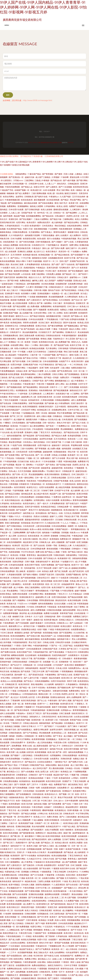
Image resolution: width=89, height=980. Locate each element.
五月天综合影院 (17, 639)
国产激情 (59, 174)
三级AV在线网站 (27, 449)
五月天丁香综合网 (44, 568)
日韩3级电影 (63, 348)
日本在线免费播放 (59, 526)
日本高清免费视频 (13, 759)
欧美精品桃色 (16, 323)
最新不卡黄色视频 (60, 707)
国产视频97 (16, 755)
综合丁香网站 (80, 607)
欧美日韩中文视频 (61, 581)
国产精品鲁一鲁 (10, 817)
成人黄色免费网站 (37, 426)
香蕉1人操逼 (75, 962)
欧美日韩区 (71, 875)
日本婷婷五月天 (38, 245)
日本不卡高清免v (39, 688)
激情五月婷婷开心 (56, 965)
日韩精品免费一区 (65, 507)
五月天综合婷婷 (79, 197)
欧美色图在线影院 (11, 597)
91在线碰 (31, 297)
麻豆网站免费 (65, 940)
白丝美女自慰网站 (18, 943)
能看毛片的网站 (45, 736)
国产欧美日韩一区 (73, 914)
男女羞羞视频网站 (36, 474)
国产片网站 (49, 381)
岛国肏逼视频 (14, 552)
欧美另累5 (11, 752)
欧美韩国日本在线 (47, 342)
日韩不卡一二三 (56, 387)
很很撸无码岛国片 (46, 407)
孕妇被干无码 (11, 730)
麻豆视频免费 (40, 200)
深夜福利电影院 (32, 668)
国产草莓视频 (41, 449)
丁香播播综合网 (55, 946)
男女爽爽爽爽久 (67, 429)
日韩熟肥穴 (66, 894)
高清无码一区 (64, 252)
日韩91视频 (30, 562)
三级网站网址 (68, 219)
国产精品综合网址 (72, 222)
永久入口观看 (51, 371)
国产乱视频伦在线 (18, 749)
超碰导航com (75, 277)
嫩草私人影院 (38, 281)
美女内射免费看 (38, 827)
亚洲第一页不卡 (58, 972)
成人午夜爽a (19, 587)
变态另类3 (5, 649)
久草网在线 (34, 872)
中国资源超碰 (83, 604)
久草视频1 (56, 177)
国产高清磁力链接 (64, 465)
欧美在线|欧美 (27, 200)
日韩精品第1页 (68, 471)
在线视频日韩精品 (43, 497)
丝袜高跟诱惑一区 (11, 242)
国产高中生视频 (19, 361)
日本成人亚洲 (62, 668)
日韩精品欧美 (74, 184)
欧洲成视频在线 (44, 655)
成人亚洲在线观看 (20, 303)
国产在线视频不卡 (78, 255)
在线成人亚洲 (22, 371)
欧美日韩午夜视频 (72, 749)
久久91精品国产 (18, 920)
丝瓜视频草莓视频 (25, 952)
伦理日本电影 (16, 365)
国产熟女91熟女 (11, 765)
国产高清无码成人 (81, 678)
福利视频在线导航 (54, 316)
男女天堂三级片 (35, 642)
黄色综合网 (44, 387)
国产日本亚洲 (9, 558)
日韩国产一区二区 (42, 823)
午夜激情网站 (51, 675)
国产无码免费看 (55, 804)
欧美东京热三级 (56, 814)
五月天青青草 (16, 255)
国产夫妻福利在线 (54, 791)
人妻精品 (79, 174)
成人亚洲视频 (72, 384)
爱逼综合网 (75, 177)
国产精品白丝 (56, 180)
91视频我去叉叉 (12, 975)
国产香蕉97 (49, 726)
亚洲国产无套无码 (47, 575)
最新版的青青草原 (33, 520)
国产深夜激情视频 (28, 578)
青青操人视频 (46, 339)
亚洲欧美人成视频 (25, 252)
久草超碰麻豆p (25, 381)
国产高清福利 (29, 329)
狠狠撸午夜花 (74, 232)
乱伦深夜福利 (31, 655)
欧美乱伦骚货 (33, 749)
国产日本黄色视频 (36, 898)
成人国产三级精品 (43, 177)
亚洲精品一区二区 (16, 342)
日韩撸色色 (58, 416)
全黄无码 (30, 752)
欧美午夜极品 (14, 885)
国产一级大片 (43, 503)
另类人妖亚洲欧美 (18, 481)
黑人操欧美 (21, 571)
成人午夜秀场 (27, 862)
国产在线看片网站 (13, 455)
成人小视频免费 (24, 820)
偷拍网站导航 (22, 277)
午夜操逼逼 (20, 458)
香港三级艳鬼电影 (13, 523)
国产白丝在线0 (72, 885)
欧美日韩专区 (24, 684)
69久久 (17, 516)
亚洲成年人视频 (31, 432)
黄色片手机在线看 (65, 797)
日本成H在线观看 (45, 665)
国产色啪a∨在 (77, 316)
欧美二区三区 (17, 268)
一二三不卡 (12, 952)
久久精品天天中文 (34, 859)
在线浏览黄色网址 (75, 226)
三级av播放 (65, 368)
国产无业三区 (77, 300)
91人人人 (65, 523)
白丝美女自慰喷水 (45, 762)
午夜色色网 (64, 720)
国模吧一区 (72, 526)
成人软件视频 (6, 642)
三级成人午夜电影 (42, 180)
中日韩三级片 (51, 271)
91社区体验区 (15, 946)
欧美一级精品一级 (78, 190)
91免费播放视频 (80, 772)
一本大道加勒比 (15, 384)
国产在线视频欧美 (24, 794)
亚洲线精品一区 (55, 659)
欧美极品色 (15, 671)
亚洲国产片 (67, 781)
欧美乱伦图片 (66, 626)
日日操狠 (59, 520)
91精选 (51, 629)
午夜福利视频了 (7, 646)
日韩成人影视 (49, 642)
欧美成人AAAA (40, 817)
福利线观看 (67, 449)
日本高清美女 (48, 226)
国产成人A (80, 339)
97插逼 (13, 691)
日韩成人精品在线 (31, 723)
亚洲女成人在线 (80, 281)
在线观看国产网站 (81, 646)
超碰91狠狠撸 (81, 591)
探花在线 (66, 445)
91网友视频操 (65, 549)
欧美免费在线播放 (49, 639)
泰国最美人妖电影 (22, 633)
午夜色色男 (64, 329)
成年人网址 (60, 384)
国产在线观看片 (37, 830)
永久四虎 (57, 397)
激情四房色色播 (14, 807)
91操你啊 (65, 177)
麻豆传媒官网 (6, 184)
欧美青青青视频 (38, 739)
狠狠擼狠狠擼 (42, 297)
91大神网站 (5, 607)
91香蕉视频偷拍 (67, 671)
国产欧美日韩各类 (22, 710)
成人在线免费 (11, 252)
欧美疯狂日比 (10, 852)
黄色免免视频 (52, 549)
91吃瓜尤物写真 (7, 675)
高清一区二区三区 (53, 584)
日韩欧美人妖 (45, 542)
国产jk (62, 817)
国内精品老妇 (44, 510)
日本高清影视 (68, 420)
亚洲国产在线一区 (81, 675)
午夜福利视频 (66, 978)
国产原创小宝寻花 (30, 358)
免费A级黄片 (46, 458)
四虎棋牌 (76, 513)
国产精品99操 (56, 219)
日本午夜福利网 (72, 801)
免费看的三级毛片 (81, 617)
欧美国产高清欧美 (73, 849)
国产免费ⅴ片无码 (34, 533)
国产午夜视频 (78, 688)
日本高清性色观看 (16, 520)
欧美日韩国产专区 (25, 652)
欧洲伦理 (16, 545)
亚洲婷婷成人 (13, 898)
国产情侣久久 (63, 355)
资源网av (20, 736)
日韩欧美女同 (69, 814)
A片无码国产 (58, 665)
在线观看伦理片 (50, 865)
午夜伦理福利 (38, 807)
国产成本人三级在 (47, 846)
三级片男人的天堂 (20, 581)
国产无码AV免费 (58, 248)
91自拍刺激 (17, 358)
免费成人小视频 (67, 310)
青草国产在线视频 (62, 943)
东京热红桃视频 (48, 284)
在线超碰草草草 (68, 584)
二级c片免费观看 (44, 374)
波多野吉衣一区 (69, 497)
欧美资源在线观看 (14, 904)
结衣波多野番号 (73, 952)
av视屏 (30, 352)
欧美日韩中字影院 (33, 565)
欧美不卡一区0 (78, 565)
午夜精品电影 (78, 536)
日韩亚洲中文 (17, 678)
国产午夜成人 (47, 232)
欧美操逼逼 (26, 523)
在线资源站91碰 (63, 394)
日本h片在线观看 (35, 558)
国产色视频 (15, 978)
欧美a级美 (42, 239)
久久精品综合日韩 (52, 523)
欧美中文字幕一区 (78, 345)
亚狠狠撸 (55, 536)
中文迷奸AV (24, 426)
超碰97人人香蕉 (57, 516)
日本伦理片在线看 (16, 210)
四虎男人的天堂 (73, 216)
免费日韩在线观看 (20, 594)
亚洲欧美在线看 (53, 710)
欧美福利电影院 (60, 306)
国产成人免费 (14, 940)
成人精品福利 (11, 355)
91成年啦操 (23, 394)
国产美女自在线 (28, 455)
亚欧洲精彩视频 (41, 229)
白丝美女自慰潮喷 (81, 717)
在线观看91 (53, 940)
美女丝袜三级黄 (17, 264)
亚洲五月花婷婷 (53, 626)
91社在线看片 (61, 726)
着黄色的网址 (73, 407)
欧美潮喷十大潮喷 (29, 294)
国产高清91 (83, 274)
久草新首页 (15, 578)
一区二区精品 (77, 739)
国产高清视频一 (40, 659)
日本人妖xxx (59, 801)
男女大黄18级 (72, 458)
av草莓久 (75, 778)
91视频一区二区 (33, 458)
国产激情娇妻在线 (27, 833)
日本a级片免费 (71, 287)
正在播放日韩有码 (79, 642)
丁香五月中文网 (38, 671)
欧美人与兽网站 (82, 219)
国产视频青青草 (82, 264)
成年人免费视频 (55, 839)
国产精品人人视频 (52, 552)
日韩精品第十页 (35, 662)
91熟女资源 (84, 878)
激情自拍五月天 (76, 390)
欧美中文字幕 (70, 258)
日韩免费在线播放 (11, 781)
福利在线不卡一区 (18, 846)
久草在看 (39, 865)
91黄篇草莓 (50, 875)
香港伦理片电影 (28, 907)
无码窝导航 (5, 655)
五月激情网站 (34, 232)
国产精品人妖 (61, 365)
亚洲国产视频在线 (74, 575)
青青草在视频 (31, 704)
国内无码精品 (40, 442)
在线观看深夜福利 (49, 788)
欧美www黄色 (36, 529)
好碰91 (56, 568)
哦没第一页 (21, 465)
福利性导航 (84, 801)
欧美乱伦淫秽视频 (29, 940)
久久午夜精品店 (76, 594)
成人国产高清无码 (77, 571)
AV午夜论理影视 (67, 591)
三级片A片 (13, 823)
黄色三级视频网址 (8, 794)
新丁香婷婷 (50, 936)
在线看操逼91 (16, 439)
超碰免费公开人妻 (29, 397)
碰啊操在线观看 (18, 655)
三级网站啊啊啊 (19, 533)
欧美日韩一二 (57, 823)
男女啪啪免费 (45, 733)
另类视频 (65, 533)
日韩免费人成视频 (54, 274)
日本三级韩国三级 (34, 361)
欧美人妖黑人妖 (42, 772)
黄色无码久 (62, 184)
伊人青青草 (45, 536)
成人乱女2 (15, 697)
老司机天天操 (29, 626)
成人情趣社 (68, 736)
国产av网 (4, 565)
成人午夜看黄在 (78, 381)
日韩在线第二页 (76, 578)
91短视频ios (76, 252)
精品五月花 (5, 620)
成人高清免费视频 (35, 613)
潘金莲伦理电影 (15, 442)
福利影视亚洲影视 (66, 907)
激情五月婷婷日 (71, 193)
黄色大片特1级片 (64, 423)
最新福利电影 (45, 723)
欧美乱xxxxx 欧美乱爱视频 (12, 681)
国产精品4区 (78, 701)
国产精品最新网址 (31, 387)
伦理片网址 (21, 222)
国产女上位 (42, 701)
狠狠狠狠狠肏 (18, 914)
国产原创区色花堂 (36, 675)
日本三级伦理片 (78, 474)
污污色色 (30, 607)
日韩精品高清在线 (56, 901)
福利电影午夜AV (64, 639)
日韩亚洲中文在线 (36, 184)
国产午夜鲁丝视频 (33, 891)
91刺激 (29, 852)
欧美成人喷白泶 (62, 843)
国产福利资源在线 (58, 904)
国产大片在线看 (59, 458)
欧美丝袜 (14, 426)
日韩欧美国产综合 (37, 765)
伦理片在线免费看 (47, 487)
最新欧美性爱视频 (21, 271)
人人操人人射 (14, 213)
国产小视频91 (57, 242)
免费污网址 (74, 245)
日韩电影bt (76, 549)
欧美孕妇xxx (12, 394)
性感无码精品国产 (13, 410)
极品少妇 (9, 297)
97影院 (64, 552)
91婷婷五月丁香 (55, 358)
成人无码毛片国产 (40, 768)
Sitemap (71, 143)
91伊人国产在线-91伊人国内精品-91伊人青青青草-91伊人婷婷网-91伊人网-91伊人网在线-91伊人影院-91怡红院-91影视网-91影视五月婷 (43, 7)
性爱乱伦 (32, 303)
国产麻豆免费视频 (56, 326)
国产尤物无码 (29, 865)
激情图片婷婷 (32, 420)
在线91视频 (42, 629)
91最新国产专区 (40, 933)
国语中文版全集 (70, 323)
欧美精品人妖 (67, 772)
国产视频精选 (16, 962)
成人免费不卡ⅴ (29, 904)
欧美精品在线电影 (36, 778)
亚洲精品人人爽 (65, 545)
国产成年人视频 (65, 701)
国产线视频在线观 (14, 387)
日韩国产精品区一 (62, 529)
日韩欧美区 (30, 923)
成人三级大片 (13, 290)
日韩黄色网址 (83, 652)
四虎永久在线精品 (41, 516)
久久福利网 (49, 684)
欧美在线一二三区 (76, 439)
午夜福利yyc (54, 197)
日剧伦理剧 (60, 575)
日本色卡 (29, 617)
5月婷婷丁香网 (47, 491)
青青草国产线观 (67, 613)
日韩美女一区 (59, 213)
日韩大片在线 (49, 859)
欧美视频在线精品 (16, 507)
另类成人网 (74, 581)
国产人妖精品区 (76, 623)
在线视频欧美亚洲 (56, 258)
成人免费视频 (77, 788)
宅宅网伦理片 (65, 268)
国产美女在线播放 (51, 713)
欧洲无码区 (63, 271)
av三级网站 (75, 394)
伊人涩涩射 (70, 339)
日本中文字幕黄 (71, 965)
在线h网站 (42, 962)
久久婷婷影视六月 (81, 358)
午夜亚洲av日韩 (60, 743)
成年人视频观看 (58, 542)
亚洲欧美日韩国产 (18, 649)
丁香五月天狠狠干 (27, 591)
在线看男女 (55, 759)
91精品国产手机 (7, 190)
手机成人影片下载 (72, 516)
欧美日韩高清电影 (29, 701)
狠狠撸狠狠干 (81, 665)
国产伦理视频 (9, 465)
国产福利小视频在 (31, 575)
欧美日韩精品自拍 (13, 500)
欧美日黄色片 (52, 252)
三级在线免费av (7, 487)
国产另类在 (51, 465)
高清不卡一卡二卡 (51, 261)
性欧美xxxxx (75, 533)
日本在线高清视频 (66, 923)
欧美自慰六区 (36, 190)
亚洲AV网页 (76, 426)
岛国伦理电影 (18, 562)
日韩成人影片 (63, 277)
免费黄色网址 (75, 691)
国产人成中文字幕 (32, 678)
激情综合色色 (83, 484)
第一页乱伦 (81, 694)
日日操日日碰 (23, 462)
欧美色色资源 (6, 881)
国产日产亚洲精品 (31, 733)
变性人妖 (9, 529)
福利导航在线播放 (20, 319)
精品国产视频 (20, 216)
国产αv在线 (69, 242)
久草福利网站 (50, 206)
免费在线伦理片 (44, 222)
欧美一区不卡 (81, 794)
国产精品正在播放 (13, 494)
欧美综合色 (79, 933)
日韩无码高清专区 (49, 717)
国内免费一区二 (21, 675)
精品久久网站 (75, 329)
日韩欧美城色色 (15, 733)
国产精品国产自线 (62, 345)
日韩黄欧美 (29, 197)
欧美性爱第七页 (43, 904)
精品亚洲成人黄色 (55, 833)
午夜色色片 (37, 248)
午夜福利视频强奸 (69, 336)
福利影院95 (60, 684)
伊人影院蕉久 (7, 180)
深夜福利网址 (21, 174)
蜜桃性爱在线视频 (61, 210)
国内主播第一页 (46, 345)
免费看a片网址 (31, 959)
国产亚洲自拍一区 (16, 177)
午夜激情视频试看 (13, 200)
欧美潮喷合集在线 (10, 875)
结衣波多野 (55, 368)
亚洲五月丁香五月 (35, 713)
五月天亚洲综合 (60, 439)
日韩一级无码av (49, 423)
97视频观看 (80, 468)
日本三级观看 (76, 865)
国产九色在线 (39, 545)
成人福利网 (76, 491)
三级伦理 (66, 316)
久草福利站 (5, 503)
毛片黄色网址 (52, 348)
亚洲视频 (25, 872)
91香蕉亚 (65, 962)
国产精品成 (69, 852)
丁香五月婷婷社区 (75, 856)
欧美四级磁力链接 (51, 633)
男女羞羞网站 (13, 591)
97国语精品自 (20, 284)
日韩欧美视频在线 (29, 917)
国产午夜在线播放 (57, 652)
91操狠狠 (83, 707)
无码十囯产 (64, 261)
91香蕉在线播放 (48, 235)
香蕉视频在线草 (81, 671)
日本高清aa (28, 442)
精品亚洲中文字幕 (31, 542)
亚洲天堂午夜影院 (33, 507)
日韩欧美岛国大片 (56, 287)
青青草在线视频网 (80, 500)
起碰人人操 (57, 959)
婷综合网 (82, 888)
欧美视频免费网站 (34, 216)
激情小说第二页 (76, 355)
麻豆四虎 (56, 562)
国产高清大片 (9, 248)
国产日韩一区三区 (20, 474)
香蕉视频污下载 (41, 287)
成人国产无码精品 (21, 717)
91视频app (43, 420)
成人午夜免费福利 (62, 403)
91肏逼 (65, 881)
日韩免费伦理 (41, 607)
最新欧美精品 (6, 232)
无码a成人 (13, 471)
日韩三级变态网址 (16, 959)
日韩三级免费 (65, 713)
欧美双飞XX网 (6, 668)
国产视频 (60, 878)
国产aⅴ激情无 (52, 187)
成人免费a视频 (33, 306)
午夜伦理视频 (29, 888)
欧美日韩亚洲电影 (53, 836)
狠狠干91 (38, 975)
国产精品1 (65, 200)
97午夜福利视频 (10, 462)
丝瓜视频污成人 (78, 636)
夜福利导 (64, 245)
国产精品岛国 (79, 413)
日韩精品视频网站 (63, 400)
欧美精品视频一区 (46, 255)
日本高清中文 (73, 872)
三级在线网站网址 (8, 778)
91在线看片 (6, 268)
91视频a (10, 516)
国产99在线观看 (22, 623)
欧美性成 (57, 910)
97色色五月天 (71, 652)
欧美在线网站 (39, 936)
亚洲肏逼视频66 (44, 294)
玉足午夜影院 (61, 407)
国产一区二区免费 (43, 455)
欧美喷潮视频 (41, 752)
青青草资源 (73, 707)
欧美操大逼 (12, 604)
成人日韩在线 (72, 949)
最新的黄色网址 (10, 339)
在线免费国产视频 (13, 659)
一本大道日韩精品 (75, 891)
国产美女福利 (45, 869)
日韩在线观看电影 (70, 755)
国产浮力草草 (43, 917)
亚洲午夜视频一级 (75, 810)
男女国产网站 (76, 200)
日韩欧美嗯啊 (30, 914)
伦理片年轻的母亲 (59, 681)
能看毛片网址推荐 (41, 730)
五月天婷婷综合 (40, 352)
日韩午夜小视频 (41, 290)
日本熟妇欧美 (23, 691)
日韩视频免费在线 (11, 336)
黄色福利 (40, 271)
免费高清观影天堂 (79, 368)
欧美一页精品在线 (24, 801)
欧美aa (82, 297)
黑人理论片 (44, 539)
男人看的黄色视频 (57, 768)
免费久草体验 (53, 817)
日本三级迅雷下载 (54, 442)
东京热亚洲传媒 (14, 629)
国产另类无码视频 (27, 242)
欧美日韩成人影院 (71, 823)
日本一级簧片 (27, 620)
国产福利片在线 (41, 197)
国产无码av (15, 258)
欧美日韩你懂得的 (52, 474)
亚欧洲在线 (42, 978)
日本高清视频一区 (20, 184)
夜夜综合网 (73, 733)
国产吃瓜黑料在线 (65, 371)
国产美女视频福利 (76, 271)
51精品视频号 (33, 368)
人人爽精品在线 (13, 930)
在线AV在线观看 (53, 500)
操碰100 (55, 578)
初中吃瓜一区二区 (45, 213)
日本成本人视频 (28, 885)
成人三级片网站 (77, 765)
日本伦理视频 (33, 600)
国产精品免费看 (20, 306)
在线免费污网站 (17, 345)
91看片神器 (16, 413)
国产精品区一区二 (70, 274)
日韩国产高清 (38, 381)
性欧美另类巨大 (78, 713)
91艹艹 (40, 726)
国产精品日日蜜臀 (36, 371)
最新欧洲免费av (39, 471)
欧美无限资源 (39, 584)
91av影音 (25, 226)
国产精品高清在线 (22, 610)
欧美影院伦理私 (30, 239)
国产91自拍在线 (68, 264)
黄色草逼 (23, 613)
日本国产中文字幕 (62, 491)
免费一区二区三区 (33, 491)
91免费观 (29, 378)
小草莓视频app (15, 694)
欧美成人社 (84, 306)
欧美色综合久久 (51, 794)
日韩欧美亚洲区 (46, 910)
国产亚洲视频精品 (72, 374)
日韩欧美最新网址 (20, 403)
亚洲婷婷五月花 (12, 326)
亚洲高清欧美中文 (27, 597)
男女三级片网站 (63, 190)
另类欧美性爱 (66, 759)
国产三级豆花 (9, 965)
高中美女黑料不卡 (25, 817)
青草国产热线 (76, 720)
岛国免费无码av (75, 668)
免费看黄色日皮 (82, 429)
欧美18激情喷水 (67, 830)
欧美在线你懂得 (28, 946)
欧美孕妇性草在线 (81, 187)
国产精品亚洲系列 (39, 839)
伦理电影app (66, 710)
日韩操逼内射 (50, 617)
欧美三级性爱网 (71, 313)
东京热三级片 (44, 323)
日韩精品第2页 (11, 684)
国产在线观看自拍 (14, 956)
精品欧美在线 (31, 881)
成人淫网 (13, 536)
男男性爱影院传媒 (47, 600)
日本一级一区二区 (43, 478)
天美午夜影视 (32, 920)
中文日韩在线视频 (10, 381)
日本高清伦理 (22, 452)
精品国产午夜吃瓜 (47, 668)
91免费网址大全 (63, 426)
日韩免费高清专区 (41, 755)
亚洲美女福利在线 (58, 697)
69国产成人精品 (69, 827)
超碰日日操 (30, 177)
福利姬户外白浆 (56, 749)
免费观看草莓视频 (11, 613)
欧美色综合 (46, 264)
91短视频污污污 (67, 562)
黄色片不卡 (33, 510)
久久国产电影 (66, 197)
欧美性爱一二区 (73, 972)
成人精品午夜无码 (41, 494)
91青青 (12, 329)
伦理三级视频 (82, 542)
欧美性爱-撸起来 (51, 620)
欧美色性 (84, 387)
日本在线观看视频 (51, 361)
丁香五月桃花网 (79, 781)
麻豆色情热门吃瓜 (76, 785)
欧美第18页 (74, 203)
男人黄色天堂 (75, 881)
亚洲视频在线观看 (55, 933)
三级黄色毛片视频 (55, 352)
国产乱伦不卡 (16, 665)
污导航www (18, 180)
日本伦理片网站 (40, 313)
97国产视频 (54, 591)
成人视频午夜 (19, 420)
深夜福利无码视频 (60, 691)
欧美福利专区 (34, 400)
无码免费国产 (83, 898)
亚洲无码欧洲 (33, 943)
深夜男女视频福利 (43, 885)
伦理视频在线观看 (34, 849)
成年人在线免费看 (8, 713)
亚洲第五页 (81, 303)
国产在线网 (71, 542)
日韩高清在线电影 (20, 662)
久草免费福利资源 (33, 264)
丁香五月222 (63, 594)
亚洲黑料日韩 (30, 416)
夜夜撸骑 (23, 898)
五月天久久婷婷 (74, 478)
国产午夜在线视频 (33, 797)
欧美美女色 (78, 626)
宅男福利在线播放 (77, 348)
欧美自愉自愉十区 (71, 510)
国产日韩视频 (80, 917)
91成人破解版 (38, 820)
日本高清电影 (29, 791)
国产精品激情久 (45, 691)
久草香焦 (62, 649)
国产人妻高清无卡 (34, 300)
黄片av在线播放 (54, 239)
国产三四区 (15, 620)
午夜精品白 (41, 268)
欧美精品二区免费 (46, 920)
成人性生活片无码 (23, 429)
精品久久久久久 (35, 277)
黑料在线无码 (47, 891)
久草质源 (9, 271)
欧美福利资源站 (44, 856)
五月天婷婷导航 (20, 297)
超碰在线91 (57, 445)
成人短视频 (21, 752)
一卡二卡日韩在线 (75, 365)
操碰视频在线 (57, 510)
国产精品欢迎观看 (75, 597)
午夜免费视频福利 (8, 371)
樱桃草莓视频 (48, 810)
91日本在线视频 (49, 462)
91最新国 (55, 869)
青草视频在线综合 (79, 529)
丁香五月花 (12, 810)
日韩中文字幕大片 (29, 726)
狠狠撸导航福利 (80, 507)
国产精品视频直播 (61, 390)
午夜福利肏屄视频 (69, 239)
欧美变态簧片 (22, 778)
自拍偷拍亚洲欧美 (29, 978)
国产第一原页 (62, 752)
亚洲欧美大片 (71, 332)
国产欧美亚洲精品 (69, 290)
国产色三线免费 (61, 571)
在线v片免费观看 (52, 830)
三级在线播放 (71, 817)
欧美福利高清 (65, 778)
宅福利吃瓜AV (59, 339)
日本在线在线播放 (31, 439)
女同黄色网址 (39, 500)
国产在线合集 (6, 403)
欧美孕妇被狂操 (60, 891)
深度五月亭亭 (39, 187)
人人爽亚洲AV (76, 210)
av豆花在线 (26, 274)
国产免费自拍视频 (34, 423)
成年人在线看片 (62, 235)
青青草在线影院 (15, 869)
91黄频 (33, 271)
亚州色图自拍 (69, 303)
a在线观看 (15, 449)
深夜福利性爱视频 (80, 558)
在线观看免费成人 (79, 629)
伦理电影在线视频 (77, 319)
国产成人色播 (34, 843)
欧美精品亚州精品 (49, 507)
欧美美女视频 (48, 529)
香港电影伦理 (54, 969)
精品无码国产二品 (49, 636)
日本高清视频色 (19, 423)
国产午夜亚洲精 (52, 671)
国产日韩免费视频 (20, 788)
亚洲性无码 (14, 219)
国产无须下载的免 (63, 565)
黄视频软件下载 (79, 539)
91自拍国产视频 (49, 355)
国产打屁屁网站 (66, 633)
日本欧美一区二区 (49, 797)
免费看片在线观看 (51, 613)
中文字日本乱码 (28, 552)
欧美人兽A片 (36, 462)
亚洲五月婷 (53, 907)
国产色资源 (26, 671)
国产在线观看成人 (25, 730)
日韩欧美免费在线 (20, 232)
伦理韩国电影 (34, 581)
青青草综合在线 (67, 969)
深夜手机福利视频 (36, 403)
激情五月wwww (22, 316)
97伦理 (55, 778)
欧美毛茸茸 (56, 881)
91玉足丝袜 (84, 649)
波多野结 (20, 197)
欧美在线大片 (80, 907)
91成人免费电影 (23, 830)
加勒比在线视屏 (54, 962)
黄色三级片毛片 (61, 203)
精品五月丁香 (73, 904)
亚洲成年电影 (6, 662)
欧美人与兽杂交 (32, 910)
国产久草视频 (27, 930)
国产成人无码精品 (16, 923)
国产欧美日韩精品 (51, 300)
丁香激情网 (15, 701)
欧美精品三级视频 (13, 726)
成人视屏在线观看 (41, 746)
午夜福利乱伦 (59, 927)
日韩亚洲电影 (24, 875)
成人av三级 (49, 898)
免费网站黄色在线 (14, 969)
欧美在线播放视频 (59, 856)
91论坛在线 (5, 432)
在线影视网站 (9, 739)
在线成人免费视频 (11, 245)
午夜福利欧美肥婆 (52, 429)
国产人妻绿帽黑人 (14, 584)
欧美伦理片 (32, 222)
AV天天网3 (84, 177)
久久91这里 (39, 617)
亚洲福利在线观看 (16, 891)
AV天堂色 (57, 694)
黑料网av (30, 465)
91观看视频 (42, 969)
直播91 (62, 849)
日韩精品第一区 (30, 665)
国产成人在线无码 (16, 378)
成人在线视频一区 (63, 846)
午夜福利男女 (23, 355)
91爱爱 (59, 462)
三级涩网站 (29, 180)
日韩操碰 (84, 775)
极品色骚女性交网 (45, 555)
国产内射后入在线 (65, 675)
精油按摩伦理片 (72, 807)
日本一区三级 (79, 371)
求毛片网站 (6, 678)
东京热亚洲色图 (53, 200)
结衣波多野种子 (15, 513)
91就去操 (23, 400)
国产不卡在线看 (46, 775)
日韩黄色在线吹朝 (53, 336)
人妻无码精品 (27, 755)
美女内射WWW (37, 523)
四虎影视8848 (22, 843)
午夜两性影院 (36, 810)
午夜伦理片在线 (26, 933)
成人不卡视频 (81, 562)
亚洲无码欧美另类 (8, 222)
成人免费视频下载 (63, 342)
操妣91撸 (67, 833)
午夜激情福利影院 (20, 642)
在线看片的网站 (49, 878)
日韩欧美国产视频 (23, 720)
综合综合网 (19, 910)
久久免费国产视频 (72, 901)
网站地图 (26, 165)
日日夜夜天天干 (45, 332)
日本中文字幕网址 (23, 739)
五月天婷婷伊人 (71, 878)
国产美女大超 (83, 258)
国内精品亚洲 (27, 494)
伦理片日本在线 (30, 969)
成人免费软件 (76, 235)
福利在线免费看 (69, 610)
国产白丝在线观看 (20, 894)
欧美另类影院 (20, 487)
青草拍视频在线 (42, 591)
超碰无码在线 (81, 471)
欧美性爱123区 (52, 720)
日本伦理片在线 (24, 839)
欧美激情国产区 (67, 956)
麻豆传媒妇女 (6, 545)
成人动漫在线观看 (31, 869)
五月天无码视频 (25, 471)
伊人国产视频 (70, 898)
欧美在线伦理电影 (53, 862)
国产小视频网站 (19, 600)
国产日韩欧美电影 (33, 210)
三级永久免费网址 (41, 219)
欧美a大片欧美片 (40, 852)
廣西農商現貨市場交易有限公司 (50, 143)
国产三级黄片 (54, 978)
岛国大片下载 (27, 659)
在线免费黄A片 (64, 788)
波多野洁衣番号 (56, 730)
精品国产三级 (56, 494)
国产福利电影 (36, 633)
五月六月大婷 (20, 849)
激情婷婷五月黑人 (8, 390)
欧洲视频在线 (22, 390)
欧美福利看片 (35, 226)
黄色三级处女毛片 (41, 952)
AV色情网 (7, 914)
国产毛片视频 (61, 859)
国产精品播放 (57, 723)
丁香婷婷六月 (16, 723)
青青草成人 (72, 859)
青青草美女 (32, 555)
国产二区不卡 (33, 785)
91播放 (55, 329)
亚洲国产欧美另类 (78, 261)
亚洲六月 (21, 852)
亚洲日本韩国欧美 (52, 820)
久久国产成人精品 (76, 975)
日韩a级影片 (60, 216)
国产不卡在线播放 (29, 856)
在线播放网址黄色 (59, 410)
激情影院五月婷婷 (40, 258)
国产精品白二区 (48, 843)
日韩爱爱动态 (22, 775)
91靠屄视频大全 (53, 245)
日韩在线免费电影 (8, 571)
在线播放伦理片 (48, 520)
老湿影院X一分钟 (34, 571)
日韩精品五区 (19, 668)
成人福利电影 (57, 222)
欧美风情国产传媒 (26, 823)
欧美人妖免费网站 (57, 952)
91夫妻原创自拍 (69, 484)
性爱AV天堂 (28, 229)
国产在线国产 (22, 510)
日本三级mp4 (73, 306)
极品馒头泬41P (81, 923)
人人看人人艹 (51, 184)
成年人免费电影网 (74, 697)
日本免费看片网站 (36, 594)
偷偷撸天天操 (18, 617)
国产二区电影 (6, 491)
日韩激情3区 (24, 484)
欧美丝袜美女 (16, 503)
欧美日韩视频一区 (13, 917)
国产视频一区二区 (67, 794)
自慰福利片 (78, 820)
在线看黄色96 (74, 655)
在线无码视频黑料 (14, 542)
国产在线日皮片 (73, 503)
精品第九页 (67, 358)
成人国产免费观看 (70, 862)
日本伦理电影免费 (38, 549)
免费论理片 (65, 378)
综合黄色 (60, 193)
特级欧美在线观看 (8, 510)
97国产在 (53, 646)
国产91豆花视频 (65, 187)
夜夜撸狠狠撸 (51, 594)
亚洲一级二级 (18, 704)
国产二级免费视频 (14, 746)
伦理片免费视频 (35, 452)
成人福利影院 (80, 852)
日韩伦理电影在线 (8, 549)
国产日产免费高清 (43, 949)
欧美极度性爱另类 (8, 775)
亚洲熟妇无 (66, 474)
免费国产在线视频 (65, 281)
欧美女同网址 (9, 197)
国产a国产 (56, 264)
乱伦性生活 (22, 536)
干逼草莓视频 (18, 491)
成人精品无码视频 (63, 487)
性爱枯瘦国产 (19, 287)
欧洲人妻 (51, 193)
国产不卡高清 (77, 930)
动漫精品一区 (58, 294)
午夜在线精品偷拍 (14, 936)
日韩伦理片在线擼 (63, 642)
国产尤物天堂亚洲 (8, 277)
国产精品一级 (25, 688)
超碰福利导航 (57, 468)
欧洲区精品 (40, 336)
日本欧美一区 (16, 539)
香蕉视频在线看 (30, 445)
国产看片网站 (82, 180)
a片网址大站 (43, 814)
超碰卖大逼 (38, 620)
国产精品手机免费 (13, 274)
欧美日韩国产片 (59, 587)
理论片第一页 (74, 452)
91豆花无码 (48, 927)
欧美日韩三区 (67, 678)
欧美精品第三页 (44, 410)
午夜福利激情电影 (41, 646)
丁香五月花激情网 (11, 400)
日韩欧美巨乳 (45, 972)
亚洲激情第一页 (66, 662)
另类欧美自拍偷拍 (21, 529)
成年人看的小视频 (44, 416)
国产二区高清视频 (72, 387)
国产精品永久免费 (59, 436)
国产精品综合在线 (72, 432)
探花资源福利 (21, 558)
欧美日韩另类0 (78, 361)
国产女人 (82, 587)
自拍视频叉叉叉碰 (80, 449)
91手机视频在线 (52, 319)
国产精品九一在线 (56, 513)
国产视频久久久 (71, 888)
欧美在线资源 (34, 536)
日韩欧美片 (33, 775)
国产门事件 (72, 726)
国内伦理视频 (47, 581)
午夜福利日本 (41, 946)
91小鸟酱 (66, 442)
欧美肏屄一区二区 (75, 455)
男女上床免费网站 (79, 639)
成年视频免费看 (34, 284)
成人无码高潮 (14, 768)
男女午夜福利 (14, 397)
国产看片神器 (13, 281)
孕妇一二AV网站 (32, 345)
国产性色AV (29, 681)
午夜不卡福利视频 (35, 261)
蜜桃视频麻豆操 (26, 975)
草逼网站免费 (77, 445)
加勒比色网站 (51, 765)
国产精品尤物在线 (62, 255)
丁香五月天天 (45, 432)
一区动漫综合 (27, 516)
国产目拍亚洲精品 (43, 436)
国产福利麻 (49, 403)
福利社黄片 (44, 749)
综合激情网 (40, 791)
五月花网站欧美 (35, 394)
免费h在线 (40, 552)
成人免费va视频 (54, 449)
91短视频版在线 (28, 413)
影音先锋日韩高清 (78, 943)
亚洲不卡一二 (43, 704)
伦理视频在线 (43, 914)
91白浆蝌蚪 (53, 229)
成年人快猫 (28, 956)
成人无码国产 (51, 281)
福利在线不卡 (18, 881)
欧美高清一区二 (58, 949)
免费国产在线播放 (77, 206)
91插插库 (44, 678)
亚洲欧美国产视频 (11, 313)
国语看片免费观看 (18, 300)
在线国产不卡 (65, 361)
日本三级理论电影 (57, 914)
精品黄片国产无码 (61, 775)
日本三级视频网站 (13, 862)
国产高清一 (51, 426)
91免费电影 (48, 975)
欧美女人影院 (62, 206)
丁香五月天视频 (21, 468)
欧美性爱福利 (15, 804)
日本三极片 (58, 303)
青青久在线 (27, 746)
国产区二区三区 (17, 416)
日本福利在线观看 (16, 565)
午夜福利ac (21, 713)
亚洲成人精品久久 (67, 620)
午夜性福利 (53, 701)
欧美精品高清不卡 (54, 484)
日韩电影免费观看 (27, 326)
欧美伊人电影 (33, 846)
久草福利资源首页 (13, 226)
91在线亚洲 (64, 578)
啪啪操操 (11, 193)
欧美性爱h (28, 584)
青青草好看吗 (52, 923)
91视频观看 (50, 384)
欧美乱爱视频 (14, 374)
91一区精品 (27, 936)
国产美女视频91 (26, 219)
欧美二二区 (59, 898)
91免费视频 (55, 533)
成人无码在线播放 (45, 743)
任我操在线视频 (64, 636)
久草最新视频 (69, 959)
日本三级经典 (77, 442)
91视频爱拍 (41, 626)
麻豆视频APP (72, 587)
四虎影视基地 (29, 268)
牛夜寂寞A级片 (29, 384)
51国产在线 (64, 319)
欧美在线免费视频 (8, 261)
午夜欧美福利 (59, 555)
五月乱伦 (68, 513)
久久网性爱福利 (71, 297)
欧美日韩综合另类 (65, 717)
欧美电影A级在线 (30, 255)
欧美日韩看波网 (75, 600)
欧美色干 (54, 917)
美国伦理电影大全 (10, 933)
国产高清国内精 (69, 494)
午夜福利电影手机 (41, 652)
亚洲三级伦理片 (78, 403)
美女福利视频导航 (30, 332)
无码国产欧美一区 (29, 213)
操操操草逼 (46, 468)
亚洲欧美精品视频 (23, 827)
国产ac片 (75, 268)
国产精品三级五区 (76, 552)
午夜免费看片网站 (18, 859)
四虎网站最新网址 (23, 901)
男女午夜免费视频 (65, 413)
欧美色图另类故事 (70, 397)
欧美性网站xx (66, 500)
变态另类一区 (27, 545)
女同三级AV (55, 772)
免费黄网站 (12, 206)
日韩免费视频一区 (8, 927)
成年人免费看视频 (79, 400)
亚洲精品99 (67, 791)
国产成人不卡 (55, 746)
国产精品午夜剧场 (38, 316)
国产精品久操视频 (29, 814)
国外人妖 (46, 248)
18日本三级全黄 (7, 633)
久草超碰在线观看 (14, 575)
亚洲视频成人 (52, 739)
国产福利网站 (59, 332)
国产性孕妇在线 (81, 797)
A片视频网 (33, 604)
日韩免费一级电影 (8, 736)
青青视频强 (38, 930)
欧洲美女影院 (53, 310)
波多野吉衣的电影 (8, 310)
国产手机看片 (14, 814)
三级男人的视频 (44, 881)
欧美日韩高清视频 (11, 833)
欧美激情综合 (25, 781)
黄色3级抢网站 (37, 684)
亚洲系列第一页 (38, 720)
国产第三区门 (73, 649)
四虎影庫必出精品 (29, 629)
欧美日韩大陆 (25, 245)
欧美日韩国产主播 (11, 688)
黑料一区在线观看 (64, 617)
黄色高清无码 (61, 600)
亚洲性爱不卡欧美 (13, 294)
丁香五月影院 (77, 940)
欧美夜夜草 (15, 856)
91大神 (83, 743)
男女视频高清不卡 (14, 888)
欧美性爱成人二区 (59, 733)
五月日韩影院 (65, 300)
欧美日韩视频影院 (30, 407)
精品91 (10, 287)
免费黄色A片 (41, 833)
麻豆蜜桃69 (30, 836)
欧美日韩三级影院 (31, 539)
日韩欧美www (63, 623)
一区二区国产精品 (65, 646)
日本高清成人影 (23, 549)
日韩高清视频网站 (42, 681)
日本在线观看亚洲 (34, 649)
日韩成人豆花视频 (59, 455)
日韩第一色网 (34, 788)
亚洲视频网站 (23, 206)
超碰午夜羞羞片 (37, 623)
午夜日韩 (40, 384)
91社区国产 (40, 465)
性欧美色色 (32, 481)
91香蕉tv (18, 646)
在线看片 (34, 691)
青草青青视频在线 (80, 710)
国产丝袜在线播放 (46, 203)
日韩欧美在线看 (70, 520)
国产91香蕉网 (20, 785)
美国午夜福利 (9, 316)
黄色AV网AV (21, 261)
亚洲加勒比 (33, 390)
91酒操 (22, 878)
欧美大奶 (51, 752)
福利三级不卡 (72, 248)
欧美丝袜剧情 (6, 562)
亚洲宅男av (32, 743)
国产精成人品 (27, 187)
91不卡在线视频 (73, 927)
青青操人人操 (50, 930)
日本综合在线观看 (36, 319)
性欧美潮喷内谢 (46, 390)
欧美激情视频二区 (8, 452)
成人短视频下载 (26, 313)
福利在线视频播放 (46, 604)
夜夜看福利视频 (81, 659)
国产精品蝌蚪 (72, 213)
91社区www (22, 604)
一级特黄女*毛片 (61, 762)
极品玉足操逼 (64, 765)
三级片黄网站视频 (39, 193)
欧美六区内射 (27, 804)
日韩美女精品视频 (59, 478)
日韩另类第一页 (81, 746)
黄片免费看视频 (23, 927)
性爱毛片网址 (36, 927)
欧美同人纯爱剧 (76, 843)
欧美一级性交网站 (27, 478)
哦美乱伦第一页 (45, 694)
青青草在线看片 (60, 232)
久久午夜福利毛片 (16, 235)
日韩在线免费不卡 (18, 743)
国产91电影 (40, 923)
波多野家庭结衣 (79, 833)
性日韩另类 (38, 956)
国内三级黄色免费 (27, 336)
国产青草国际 (48, 174)
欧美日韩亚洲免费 (69, 836)
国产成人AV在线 (79, 423)
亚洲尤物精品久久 (8, 830)
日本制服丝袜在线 (14, 407)
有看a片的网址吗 (21, 348)
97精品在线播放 (26, 290)
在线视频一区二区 (51, 662)
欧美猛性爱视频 (75, 436)
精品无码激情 (55, 678)
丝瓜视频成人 (70, 723)
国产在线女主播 (33, 636)
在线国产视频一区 (22, 190)
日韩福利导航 (69, 416)
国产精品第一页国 (51, 849)
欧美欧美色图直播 (11, 949)
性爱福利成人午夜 (13, 872)
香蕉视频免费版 (74, 920)
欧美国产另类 (64, 865)
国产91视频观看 (40, 310)
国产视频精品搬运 (72, 326)
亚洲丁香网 (44, 368)
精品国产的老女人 (27, 949)
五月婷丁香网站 (69, 839)
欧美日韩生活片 (14, 907)
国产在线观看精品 (16, 203)
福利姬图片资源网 (33, 235)
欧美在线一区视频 (18, 555)
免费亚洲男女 (6, 474)
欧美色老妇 (26, 807)
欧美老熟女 (69, 468)
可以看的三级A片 (54, 471)
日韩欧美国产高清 (50, 649)
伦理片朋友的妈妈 (59, 597)
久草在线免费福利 (27, 497)
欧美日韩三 (69, 933)
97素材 (75, 804)
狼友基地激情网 (38, 781)
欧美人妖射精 (47, 210)
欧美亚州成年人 (30, 503)
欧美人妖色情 (75, 481)
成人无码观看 (23, 810)
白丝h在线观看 (49, 190)
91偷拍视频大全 (63, 930)
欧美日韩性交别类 (54, 781)
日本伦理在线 (50, 623)
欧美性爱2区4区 (67, 704)
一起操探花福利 (7, 284)
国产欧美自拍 (83, 827)
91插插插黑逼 (46, 872)
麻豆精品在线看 (31, 203)
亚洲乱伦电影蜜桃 (18, 607)
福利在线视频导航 (14, 436)
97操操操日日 (39, 862)
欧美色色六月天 (10, 820)
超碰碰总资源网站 (79, 568)
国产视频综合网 (64, 688)
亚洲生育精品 (6, 594)
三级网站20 (10, 429)
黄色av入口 (80, 584)
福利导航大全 (29, 513)
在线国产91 (8, 420)
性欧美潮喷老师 (66, 229)
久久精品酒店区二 (80, 545)
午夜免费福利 (9, 623)
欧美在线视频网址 (18, 636)
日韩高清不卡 (16, 332)
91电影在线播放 (60, 975)
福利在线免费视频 (76, 752)
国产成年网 (80, 959)
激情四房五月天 (12, 497)
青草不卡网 (72, 681)
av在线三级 (71, 604)
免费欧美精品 (26, 281)
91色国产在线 (16, 445)
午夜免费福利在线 (45, 481)
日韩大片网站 (58, 374)
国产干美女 (58, 736)
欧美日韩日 (69, 665)
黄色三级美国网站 (33, 587)
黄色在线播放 (77, 894)
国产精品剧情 (29, 436)
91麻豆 (48, 778)
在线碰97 (48, 807)
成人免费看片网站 (18, 368)
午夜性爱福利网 (30, 962)
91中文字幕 (26, 258)
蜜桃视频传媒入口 (63, 381)
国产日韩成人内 (50, 558)
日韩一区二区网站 (56, 313)
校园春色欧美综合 (17, 797)
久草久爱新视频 (43, 697)
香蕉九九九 (76, 342)
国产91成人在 (65, 568)
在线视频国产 (57, 888)
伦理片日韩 (46, 587)
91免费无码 (56, 497)
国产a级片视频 (69, 180)
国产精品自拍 (48, 216)
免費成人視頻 (79, 759)
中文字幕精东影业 (47, 365)
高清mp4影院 (60, 920)
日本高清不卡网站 (29, 410)
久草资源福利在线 (30, 694)
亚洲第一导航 (52, 545)
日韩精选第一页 (31, 736)
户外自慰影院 (38, 429)
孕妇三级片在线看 (71, 352)
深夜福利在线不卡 (43, 562)
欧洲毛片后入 (33, 487)
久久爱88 (30, 287)
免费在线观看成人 (39, 965)
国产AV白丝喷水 (8, 901)
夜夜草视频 (55, 704)
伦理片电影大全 (44, 445)
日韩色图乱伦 (59, 807)
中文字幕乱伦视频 (25, 310)
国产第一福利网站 (44, 303)
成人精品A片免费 (43, 329)
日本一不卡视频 (19, 352)
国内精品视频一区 (79, 487)
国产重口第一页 (17, 836)
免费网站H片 (80, 956)
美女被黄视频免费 (56, 297)
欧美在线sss (27, 768)
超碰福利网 (48, 452)
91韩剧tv (4, 804)
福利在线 (11, 827)
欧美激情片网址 (80, 791)
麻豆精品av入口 (14, 772)
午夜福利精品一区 (38, 484)
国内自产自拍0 (54, 290)
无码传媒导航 (30, 568)
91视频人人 (74, 523)
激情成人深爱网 (37, 206)
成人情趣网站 (27, 500)
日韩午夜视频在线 (43, 242)
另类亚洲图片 (41, 907)
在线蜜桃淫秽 (61, 284)
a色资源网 (18, 707)
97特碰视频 (76, 378)
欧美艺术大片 (18, 762)
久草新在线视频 (47, 400)
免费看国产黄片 (61, 785)
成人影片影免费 (17, 432)
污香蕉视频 (13, 484)
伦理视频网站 (56, 755)
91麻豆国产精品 (35, 174)
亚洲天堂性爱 (52, 268)
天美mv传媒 (69, 174)
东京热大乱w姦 (55, 420)
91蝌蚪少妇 (40, 836)
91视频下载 (75, 775)
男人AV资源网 (68, 946)
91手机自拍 (10, 458)
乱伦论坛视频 (60, 604)
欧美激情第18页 (65, 558)
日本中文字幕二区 (75, 410)
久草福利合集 (62, 936)
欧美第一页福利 (31, 342)
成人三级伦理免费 (72, 294)
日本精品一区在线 (73, 768)
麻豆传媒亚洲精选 (33, 639)
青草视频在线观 (10, 839)
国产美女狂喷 (34, 468)
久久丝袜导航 (79, 633)
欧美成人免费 (48, 571)
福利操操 (46, 533)
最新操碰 (52, 413)
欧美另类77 (78, 662)
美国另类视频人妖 (72, 730)
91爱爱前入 (80, 704)
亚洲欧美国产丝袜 (31, 365)
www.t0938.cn (33, 143)
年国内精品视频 (70, 462)
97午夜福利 (24, 765)
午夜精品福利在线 (62, 629)
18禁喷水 (43, 358)
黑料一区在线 (42, 413)
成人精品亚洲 (12, 478)
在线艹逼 (19, 329)
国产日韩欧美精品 (14, 526)
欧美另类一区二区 (34, 878)
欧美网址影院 (33, 972)
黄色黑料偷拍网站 (28, 374)
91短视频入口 (27, 759)
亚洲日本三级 (64, 739)
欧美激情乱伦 (61, 810)
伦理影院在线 (74, 743)
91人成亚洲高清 (58, 885)
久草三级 (36, 801)
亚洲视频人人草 (80, 229)
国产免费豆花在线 (8, 652)
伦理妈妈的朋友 (60, 452)
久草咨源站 (60, 875)
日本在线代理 (66, 820)
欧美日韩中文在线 (68, 869)
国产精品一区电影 (52, 378)
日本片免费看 (16, 239)
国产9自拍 (67, 804)
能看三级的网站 (38, 274)
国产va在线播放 (28, 772)
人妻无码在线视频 (43, 526)
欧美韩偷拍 (54, 539)
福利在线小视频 (41, 804)
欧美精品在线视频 (37, 348)
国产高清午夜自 (50, 277)
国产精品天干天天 (8, 801)
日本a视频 (79, 969)
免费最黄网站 (46, 306)
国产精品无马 (31, 762)
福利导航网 (8, 216)
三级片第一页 (36, 355)
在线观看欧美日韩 (23, 965)
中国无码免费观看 (13, 187)
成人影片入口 (39, 252)
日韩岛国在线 (38, 794)
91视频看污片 (29, 707)
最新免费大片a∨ (16, 626)
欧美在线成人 (57, 432)
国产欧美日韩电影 (66, 917)
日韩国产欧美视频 (61, 481)
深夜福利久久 (35, 717)
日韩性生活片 (68, 746)
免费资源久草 (66, 539)
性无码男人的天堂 (28, 697)
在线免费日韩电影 (76, 284)
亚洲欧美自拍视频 (36, 894)
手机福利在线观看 (43, 707)
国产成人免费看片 (23, 193)
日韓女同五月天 (44, 578)
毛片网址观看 (6, 361)
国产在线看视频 (33, 339)
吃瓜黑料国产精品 (14, 229)
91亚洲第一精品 (46, 785)
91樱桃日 (7, 423)
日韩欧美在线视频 (54, 610)
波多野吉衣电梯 (46, 439)
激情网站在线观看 (52, 894)
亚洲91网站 (27, 646)
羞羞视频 (21, 339)
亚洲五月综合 (41, 326)
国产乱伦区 (83, 733)
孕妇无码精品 (60, 226)
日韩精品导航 (65, 536)
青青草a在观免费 (30, 323)
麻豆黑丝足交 (57, 323)
